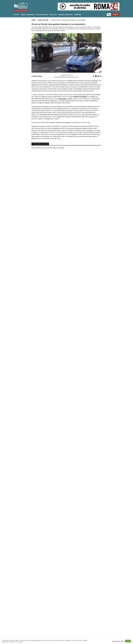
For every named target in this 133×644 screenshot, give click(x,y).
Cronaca (16, 15)
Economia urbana (42, 15)
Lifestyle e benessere (65, 15)
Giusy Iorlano (37, 76)
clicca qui (62, 99)
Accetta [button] (128, 641)
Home (34, 20)
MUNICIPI (78, 15)
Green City (53, 15)
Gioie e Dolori (43, 20)
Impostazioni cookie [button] (118, 641)
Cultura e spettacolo (28, 15)
